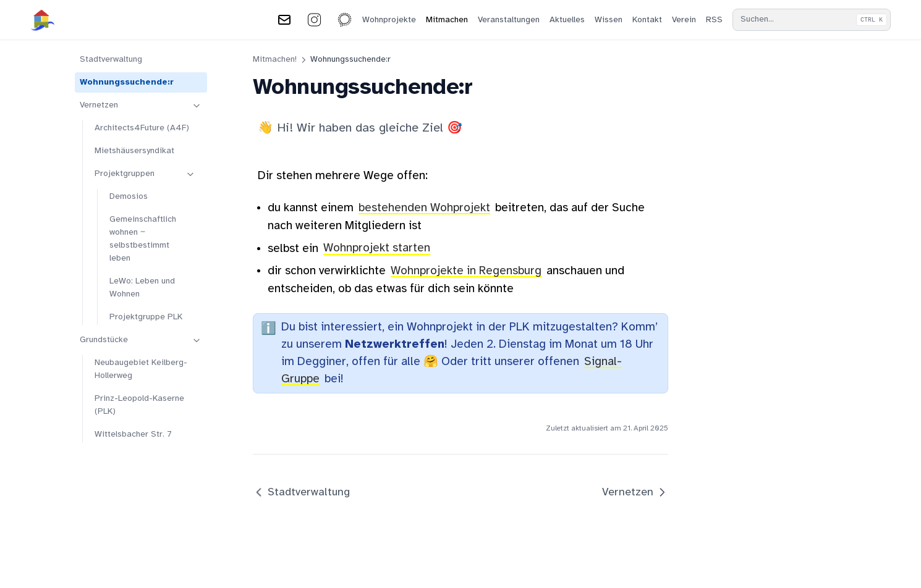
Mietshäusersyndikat (134, 151)
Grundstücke (141, 340)
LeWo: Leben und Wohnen (142, 288)
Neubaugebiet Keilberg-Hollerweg (141, 369)
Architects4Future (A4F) (142, 128)
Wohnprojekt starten (377, 249)
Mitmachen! (275, 60)
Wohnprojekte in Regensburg (466, 271)
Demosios (129, 197)
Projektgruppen (145, 174)
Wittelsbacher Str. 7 (133, 435)
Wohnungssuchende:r (127, 82)
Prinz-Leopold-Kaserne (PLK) (139, 405)
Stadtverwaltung (111, 60)
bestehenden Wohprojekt (424, 208)
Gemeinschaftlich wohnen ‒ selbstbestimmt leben (143, 239)
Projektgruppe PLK (146, 317)
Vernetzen (141, 106)
